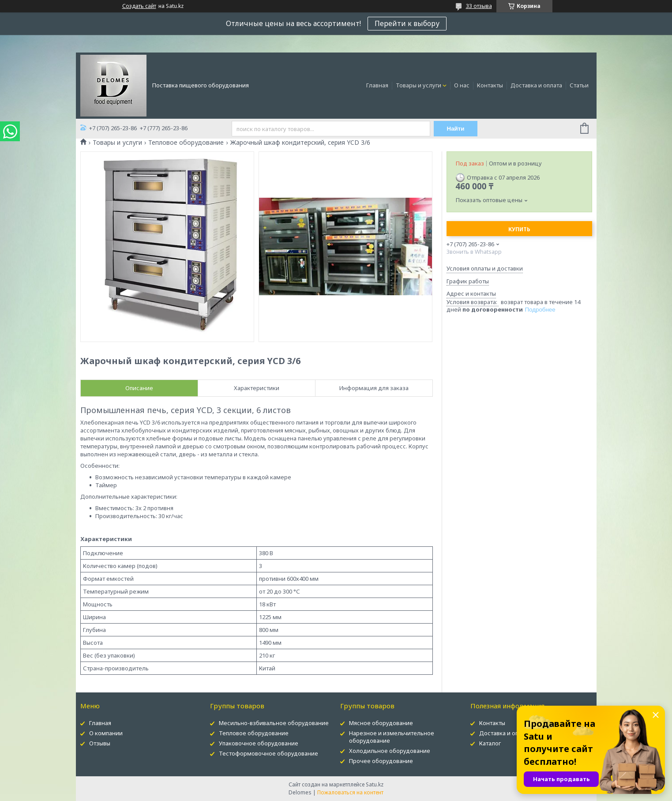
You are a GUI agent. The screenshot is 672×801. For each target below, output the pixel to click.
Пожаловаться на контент (350, 792)
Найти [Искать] (456, 129)
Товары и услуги (419, 85)
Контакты (490, 85)
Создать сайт (139, 6)
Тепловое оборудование (186, 143)
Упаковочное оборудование (259, 743)
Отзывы (100, 743)
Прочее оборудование (381, 761)
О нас (462, 85)
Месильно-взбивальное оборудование (274, 723)
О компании (106, 733)
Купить (519, 229)
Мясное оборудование (381, 723)
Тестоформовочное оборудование (268, 753)
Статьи (579, 85)
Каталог (490, 743)
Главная (377, 85)
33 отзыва (479, 6)
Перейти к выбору (407, 23)
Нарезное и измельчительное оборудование (392, 737)
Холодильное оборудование (390, 751)
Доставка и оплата (536, 85)
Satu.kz (375, 784)
